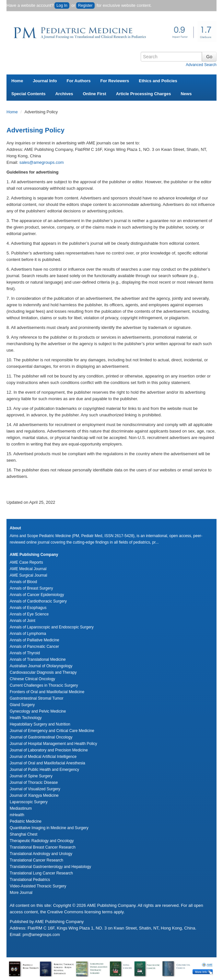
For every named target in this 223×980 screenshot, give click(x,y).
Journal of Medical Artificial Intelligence (43, 757)
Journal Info (45, 81)
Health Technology (26, 718)
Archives (64, 94)
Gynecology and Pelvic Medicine (38, 711)
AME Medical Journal (28, 569)
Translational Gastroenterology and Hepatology (50, 867)
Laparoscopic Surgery (29, 802)
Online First (94, 94)
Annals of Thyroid (25, 653)
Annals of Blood (23, 582)
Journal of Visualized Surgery (35, 789)
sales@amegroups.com (42, 162)
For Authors (79, 81)
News (186, 94)
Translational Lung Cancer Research (41, 873)
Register (85, 6)
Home (17, 81)
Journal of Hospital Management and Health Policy (53, 744)
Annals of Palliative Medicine (35, 640)
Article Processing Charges (144, 94)
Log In (62, 6)
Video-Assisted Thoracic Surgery (38, 886)
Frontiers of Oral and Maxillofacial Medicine (47, 692)
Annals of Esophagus (28, 608)
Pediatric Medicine (26, 821)
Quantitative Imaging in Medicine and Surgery (49, 828)
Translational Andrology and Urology (41, 854)
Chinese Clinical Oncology (32, 679)
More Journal (21, 893)
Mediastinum (21, 808)
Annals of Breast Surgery (31, 588)
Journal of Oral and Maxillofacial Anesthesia (47, 763)
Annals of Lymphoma (28, 634)
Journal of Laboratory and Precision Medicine (49, 750)
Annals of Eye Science (29, 614)
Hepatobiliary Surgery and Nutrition (40, 724)
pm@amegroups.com (41, 935)
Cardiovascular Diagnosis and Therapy (43, 672)
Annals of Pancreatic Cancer (34, 647)
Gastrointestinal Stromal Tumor (36, 698)
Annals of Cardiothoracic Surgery (38, 601)
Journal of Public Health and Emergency (44, 770)
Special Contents (28, 94)
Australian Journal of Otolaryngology (41, 666)
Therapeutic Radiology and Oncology (42, 841)
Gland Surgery (22, 705)
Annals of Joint (23, 621)
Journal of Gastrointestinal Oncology (41, 737)
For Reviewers (115, 81)
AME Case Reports (26, 562)
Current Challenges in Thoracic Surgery (44, 685)
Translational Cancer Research (36, 860)
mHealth (17, 815)
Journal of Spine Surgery (31, 776)
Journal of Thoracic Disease (34, 783)
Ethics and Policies (158, 81)
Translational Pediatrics (30, 880)
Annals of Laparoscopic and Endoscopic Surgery (52, 627)
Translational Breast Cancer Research (43, 847)
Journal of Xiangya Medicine (34, 795)
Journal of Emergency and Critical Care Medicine (52, 731)
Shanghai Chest (23, 834)
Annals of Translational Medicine (38, 659)
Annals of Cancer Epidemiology (37, 595)
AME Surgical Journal (28, 575)
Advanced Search (201, 65)
